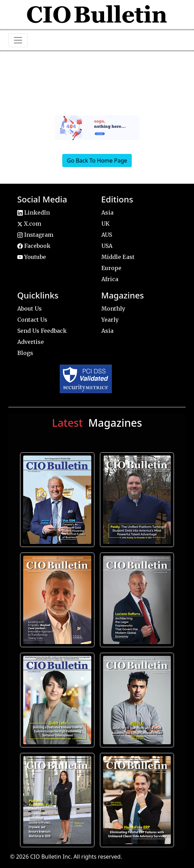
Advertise (31, 342)
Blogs (25, 353)
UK (105, 224)
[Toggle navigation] (18, 40)
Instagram (35, 235)
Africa (110, 279)
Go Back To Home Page (97, 160)
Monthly (113, 309)
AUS (107, 235)
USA (107, 246)
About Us (30, 309)
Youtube (32, 257)
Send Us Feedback (42, 331)
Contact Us (32, 320)
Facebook (34, 246)
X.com (29, 224)
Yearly (110, 320)
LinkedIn (34, 212)
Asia (107, 212)
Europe (111, 268)
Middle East (118, 257)
